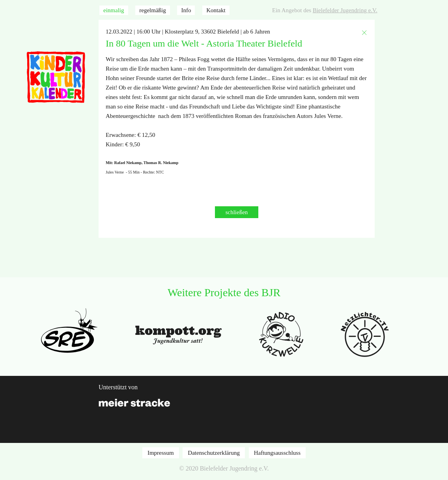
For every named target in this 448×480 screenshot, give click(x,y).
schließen (237, 212)
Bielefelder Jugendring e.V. (345, 10)
